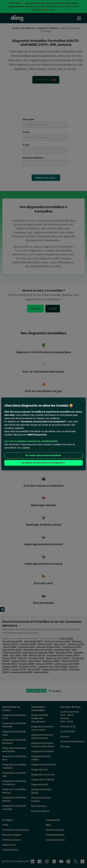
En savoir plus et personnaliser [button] (43, 456)
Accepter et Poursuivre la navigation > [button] (43, 463)
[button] (83, 401)
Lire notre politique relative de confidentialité (31, 441)
